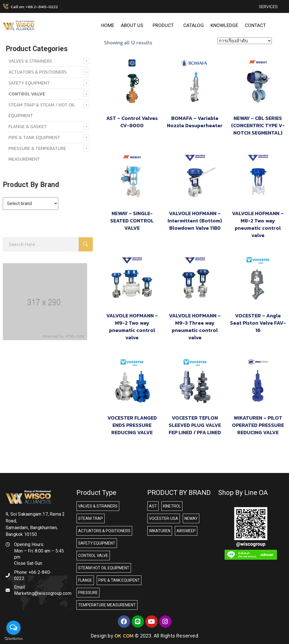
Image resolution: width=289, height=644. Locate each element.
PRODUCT (165, 25)
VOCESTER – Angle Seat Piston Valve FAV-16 (258, 323)
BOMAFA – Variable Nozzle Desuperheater (195, 122)
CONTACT (255, 25)
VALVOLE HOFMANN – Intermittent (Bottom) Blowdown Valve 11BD (195, 221)
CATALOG (194, 25)
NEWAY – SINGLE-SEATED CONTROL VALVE (132, 221)
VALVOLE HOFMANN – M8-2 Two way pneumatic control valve (258, 224)
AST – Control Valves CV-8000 (132, 122)
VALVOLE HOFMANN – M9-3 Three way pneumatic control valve (195, 326)
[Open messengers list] (13, 628)
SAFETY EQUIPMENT (29, 83)
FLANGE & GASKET (28, 126)
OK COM (124, 636)
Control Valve (27, 94)
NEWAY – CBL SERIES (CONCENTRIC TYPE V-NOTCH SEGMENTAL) (258, 125)
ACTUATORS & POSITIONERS (38, 72)
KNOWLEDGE (224, 25)
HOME (108, 25)
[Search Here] (41, 244)
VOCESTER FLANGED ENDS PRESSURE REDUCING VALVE (132, 425)
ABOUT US (133, 25)
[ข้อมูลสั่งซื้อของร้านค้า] (245, 41)
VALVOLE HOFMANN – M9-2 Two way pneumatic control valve (132, 326)
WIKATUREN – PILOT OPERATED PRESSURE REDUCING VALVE (258, 425)
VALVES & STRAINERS (30, 61)
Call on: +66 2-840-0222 (34, 7)
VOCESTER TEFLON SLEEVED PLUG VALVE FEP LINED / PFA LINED (195, 425)
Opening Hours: (29, 544)
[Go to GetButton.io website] (13, 638)
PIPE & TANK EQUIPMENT (34, 137)
